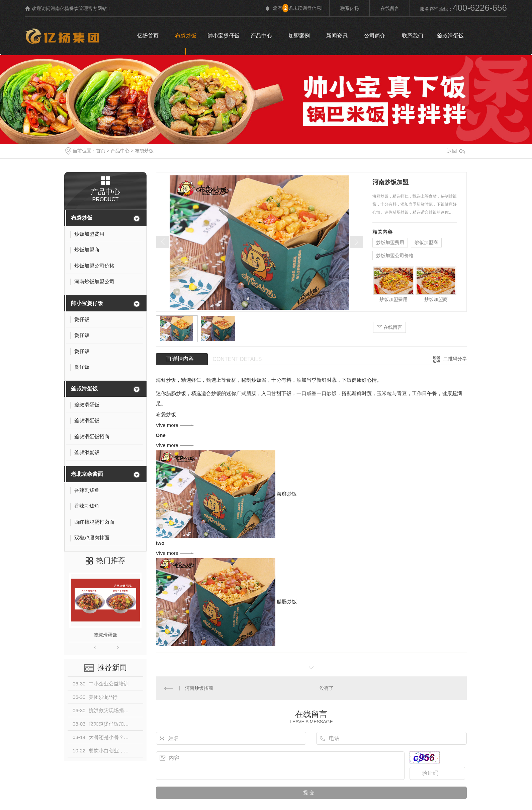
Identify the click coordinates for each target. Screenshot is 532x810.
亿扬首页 (148, 36)
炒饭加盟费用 (390, 242)
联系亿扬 (350, 8)
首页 (101, 151)
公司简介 (375, 36)
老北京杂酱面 (87, 474)
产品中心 (261, 36)
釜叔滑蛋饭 (450, 36)
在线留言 (390, 8)
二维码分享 (455, 359)
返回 (456, 151)
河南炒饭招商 (199, 688)
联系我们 (413, 36)
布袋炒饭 (186, 36)
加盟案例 (299, 36)
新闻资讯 (337, 36)
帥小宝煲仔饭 (224, 36)
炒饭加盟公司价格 (395, 255)
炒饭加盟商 (426, 242)
